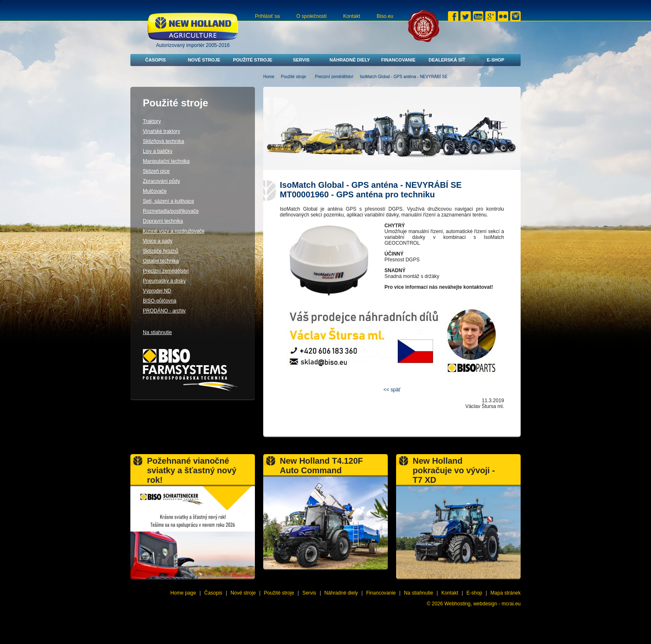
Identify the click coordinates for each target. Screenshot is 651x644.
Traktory (152, 121)
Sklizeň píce (156, 171)
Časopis (156, 60)
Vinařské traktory (162, 131)
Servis (301, 60)
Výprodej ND (157, 291)
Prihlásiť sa (267, 16)
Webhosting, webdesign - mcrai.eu (482, 604)
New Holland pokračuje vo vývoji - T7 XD (454, 470)
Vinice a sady (158, 241)
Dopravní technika (163, 221)
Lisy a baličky (158, 151)
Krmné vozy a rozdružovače (174, 231)
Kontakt (352, 16)
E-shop (495, 60)
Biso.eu (385, 16)
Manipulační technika (166, 161)
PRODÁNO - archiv (164, 311)
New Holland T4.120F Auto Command (321, 466)
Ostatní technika (161, 261)
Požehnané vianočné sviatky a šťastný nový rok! (192, 470)
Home (269, 77)
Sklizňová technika (163, 141)
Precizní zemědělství (334, 77)
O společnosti (312, 16)
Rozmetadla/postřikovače (171, 211)
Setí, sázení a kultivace (168, 201)
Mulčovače (155, 191)
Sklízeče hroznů (160, 251)
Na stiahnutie (157, 332)
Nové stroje (204, 60)
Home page (183, 593)
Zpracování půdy (161, 181)
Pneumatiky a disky (164, 281)
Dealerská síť (447, 60)
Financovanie (398, 60)
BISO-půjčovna (160, 301)
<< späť (392, 390)
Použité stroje (253, 60)
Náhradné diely (350, 60)
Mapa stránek (505, 593)
